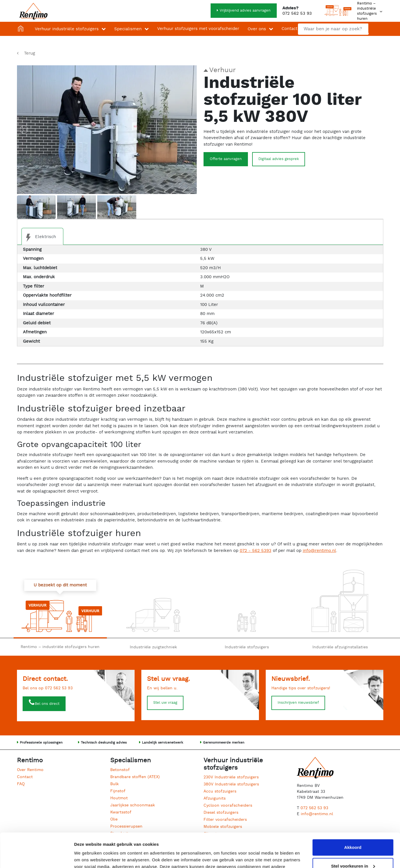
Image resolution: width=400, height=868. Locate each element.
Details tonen (87, 857)
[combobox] (333, 29)
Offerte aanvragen (226, 159)
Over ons (257, 29)
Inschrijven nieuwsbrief (298, 703)
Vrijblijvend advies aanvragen (245, 11)
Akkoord (353, 815)
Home (22, 29)
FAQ (21, 784)
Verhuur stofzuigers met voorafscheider (198, 29)
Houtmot (119, 798)
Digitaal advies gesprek (279, 159)
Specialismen (128, 29)
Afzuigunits (215, 798)
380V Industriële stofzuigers (231, 784)
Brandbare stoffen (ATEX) (135, 777)
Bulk (114, 784)
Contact (289, 29)
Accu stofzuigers (220, 791)
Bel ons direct (47, 704)
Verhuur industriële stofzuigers (67, 29)
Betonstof (120, 770)
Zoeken (375, 28)
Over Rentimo (30, 770)
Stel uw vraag (165, 703)
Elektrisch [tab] (39, 237)
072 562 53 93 (297, 13)
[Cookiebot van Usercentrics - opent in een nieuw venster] (37, 857)
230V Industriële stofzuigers (231, 777)
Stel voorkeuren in (353, 834)
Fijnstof (118, 791)
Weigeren (353, 852)
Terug (30, 53)
